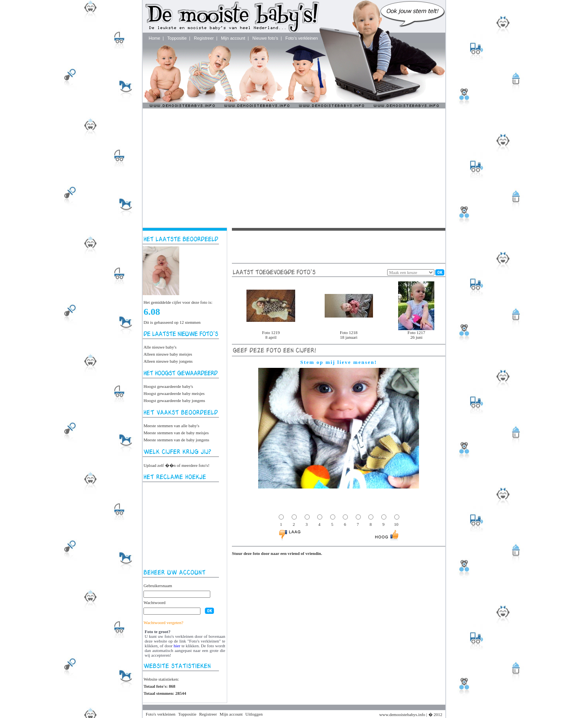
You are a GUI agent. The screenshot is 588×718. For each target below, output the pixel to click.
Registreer (204, 38)
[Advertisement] (294, 167)
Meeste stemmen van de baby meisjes (176, 433)
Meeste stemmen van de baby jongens (176, 440)
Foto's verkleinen (302, 38)
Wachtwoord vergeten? (163, 623)
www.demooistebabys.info (402, 714)
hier (177, 646)
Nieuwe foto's (265, 38)
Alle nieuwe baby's (160, 347)
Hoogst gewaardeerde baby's (168, 386)
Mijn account (233, 38)
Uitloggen (254, 714)
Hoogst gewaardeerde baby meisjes (174, 393)
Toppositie (177, 38)
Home (154, 38)
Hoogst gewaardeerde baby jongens (174, 400)
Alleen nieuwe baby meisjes (168, 354)
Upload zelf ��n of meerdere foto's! (176, 465)
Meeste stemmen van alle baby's (171, 426)
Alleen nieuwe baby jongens (168, 361)
